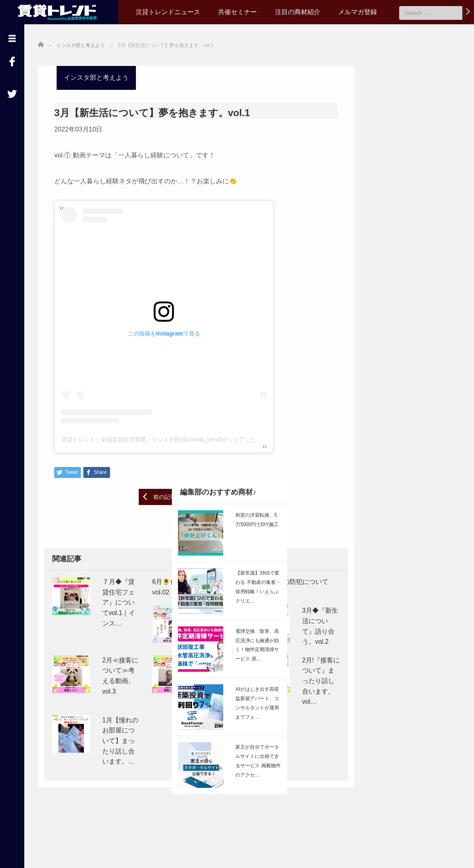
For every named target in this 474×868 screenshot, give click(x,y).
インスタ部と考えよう (96, 77)
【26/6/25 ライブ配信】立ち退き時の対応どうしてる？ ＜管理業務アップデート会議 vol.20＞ (404, 471)
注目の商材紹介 (298, 12)
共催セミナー (237, 12)
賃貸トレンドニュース (168, 12)
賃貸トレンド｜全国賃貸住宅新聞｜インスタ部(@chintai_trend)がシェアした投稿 (164, 439)
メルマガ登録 (358, 12)
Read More (431, 516)
